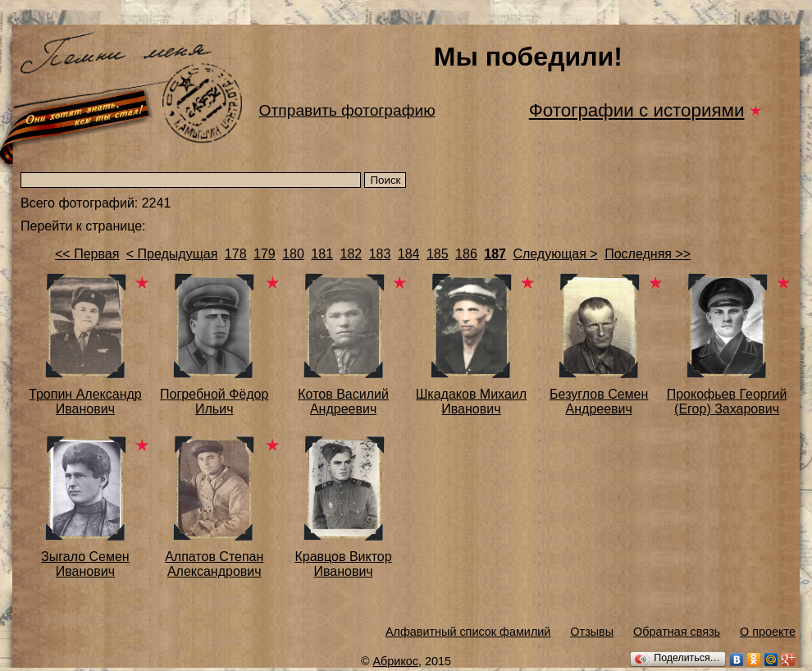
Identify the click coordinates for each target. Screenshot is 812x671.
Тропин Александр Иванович (85, 402)
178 (236, 254)
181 (322, 254)
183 (380, 254)
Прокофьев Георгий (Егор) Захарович (727, 402)
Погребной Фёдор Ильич (214, 402)
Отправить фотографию (347, 110)
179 (265, 254)
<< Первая (87, 254)
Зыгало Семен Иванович (85, 564)
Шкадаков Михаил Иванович (471, 402)
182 (351, 254)
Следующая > (555, 254)
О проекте (768, 632)
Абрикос (396, 661)
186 (466, 254)
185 (438, 254)
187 (495, 254)
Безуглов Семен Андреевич (599, 402)
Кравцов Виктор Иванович (343, 564)
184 (409, 254)
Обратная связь (677, 632)
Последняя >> (648, 254)
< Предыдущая (172, 254)
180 (293, 254)
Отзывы (592, 632)
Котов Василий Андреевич (343, 402)
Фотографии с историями (637, 110)
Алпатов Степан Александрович (214, 564)
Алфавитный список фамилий (468, 632)
